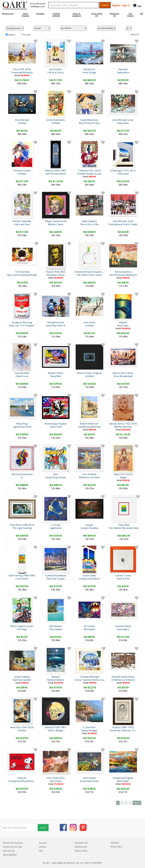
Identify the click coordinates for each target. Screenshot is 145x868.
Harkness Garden (22, 680)
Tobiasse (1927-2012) (89, 171)
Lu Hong (56, 525)
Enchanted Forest (89, 781)
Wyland (123, 322)
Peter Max (124, 525)
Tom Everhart (22, 272)
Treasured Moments (22, 72)
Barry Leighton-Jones (22, 626)
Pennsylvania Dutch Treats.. (123, 224)
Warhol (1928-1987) (56, 171)
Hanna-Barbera (123, 272)
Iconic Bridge (89, 72)
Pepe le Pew (123, 579)
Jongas (89, 525)
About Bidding (10, 854)
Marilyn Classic (56, 224)
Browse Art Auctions (13, 842)
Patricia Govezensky (22, 474)
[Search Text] (73, 5)
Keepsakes (123, 123)
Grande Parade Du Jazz (89, 174)
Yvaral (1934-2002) (56, 272)
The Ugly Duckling (22, 528)
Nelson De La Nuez (123, 373)
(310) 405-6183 (38, 4)
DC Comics (89, 626)
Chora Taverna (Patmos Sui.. (90, 680)
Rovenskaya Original (56, 424)
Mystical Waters (56, 680)
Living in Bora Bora (89, 579)
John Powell (89, 778)
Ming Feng (22, 424)
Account (43, 842)
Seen (56, 474)
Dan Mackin (56, 626)
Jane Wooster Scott (123, 221)
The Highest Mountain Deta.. (124, 528)
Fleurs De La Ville (89, 224)
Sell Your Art (9, 850)
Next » (137, 803)
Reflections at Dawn (89, 477)
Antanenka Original (123, 778)
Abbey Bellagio (89, 730)
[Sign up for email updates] (18, 828)
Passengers (123, 629)
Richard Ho (89, 69)
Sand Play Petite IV (56, 326)
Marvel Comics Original (89, 373)
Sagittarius (56, 528)
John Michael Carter (123, 120)
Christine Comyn (22, 171)
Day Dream (56, 781)
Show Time (56, 427)
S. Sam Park (89, 727)
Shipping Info (81, 846)
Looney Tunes (123, 576)
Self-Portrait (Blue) (56, 174)
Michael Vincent (56, 322)
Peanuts (22, 778)
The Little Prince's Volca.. (89, 275)
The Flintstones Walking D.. (123, 275)
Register (116, 5)
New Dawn (123, 326)
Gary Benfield (22, 373)
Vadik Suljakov (89, 221)
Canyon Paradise (89, 528)
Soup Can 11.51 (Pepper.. (22, 326)
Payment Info (81, 842)
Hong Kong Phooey (56, 477)
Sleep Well (56, 376)
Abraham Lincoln (56, 275)
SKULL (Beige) (56, 730)
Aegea (123, 477)
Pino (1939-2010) (22, 69)
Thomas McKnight (90, 677)
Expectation (123, 72)
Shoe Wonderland (123, 376)
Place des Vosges (56, 579)
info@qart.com (38, 6)
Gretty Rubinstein (56, 120)
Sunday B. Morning (22, 322)
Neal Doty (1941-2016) (22, 727)
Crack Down (22, 579)
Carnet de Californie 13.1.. (123, 730)
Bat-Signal (89, 629)
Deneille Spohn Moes (123, 677)
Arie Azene (89, 322)
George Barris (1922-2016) (123, 424)
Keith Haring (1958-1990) (22, 576)
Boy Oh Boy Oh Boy (89, 123)
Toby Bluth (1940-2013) (22, 525)
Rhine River (123, 781)
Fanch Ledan (89, 576)
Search (105, 5)
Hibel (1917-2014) (123, 474)
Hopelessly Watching (89, 427)
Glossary (115, 842)
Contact (43, 846)
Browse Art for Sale (13, 846)
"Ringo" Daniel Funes (56, 221)
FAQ (41, 850)
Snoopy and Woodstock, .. (22, 781)
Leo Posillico (56, 69)
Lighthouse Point (22, 427)
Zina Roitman (22, 120)
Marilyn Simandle (22, 221)
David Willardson (89, 120)
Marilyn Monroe (123, 427)
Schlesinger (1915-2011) (123, 171)
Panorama (123, 174)
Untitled (22, 123)
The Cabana (56, 629)
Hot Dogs (22, 629)
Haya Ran (123, 69)
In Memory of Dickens (123, 680)
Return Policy (81, 850)
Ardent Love (22, 376)
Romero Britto (56, 373)
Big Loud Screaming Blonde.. (22, 275)
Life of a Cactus (56, 72)
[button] (8, 13)
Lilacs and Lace (22, 224)
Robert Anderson (89, 424)
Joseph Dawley (22, 677)
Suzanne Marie (123, 626)
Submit (43, 828)
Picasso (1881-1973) (123, 727)
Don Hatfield (89, 474)
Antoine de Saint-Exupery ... (89, 272)
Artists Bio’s (116, 846)
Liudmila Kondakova (56, 576)
